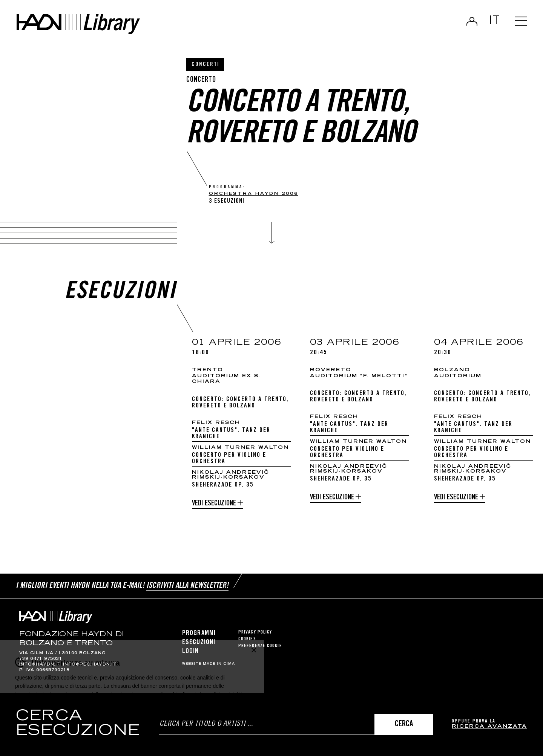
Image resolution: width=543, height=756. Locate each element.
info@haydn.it (40, 665)
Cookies (247, 639)
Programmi (199, 634)
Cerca (404, 725)
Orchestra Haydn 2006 (254, 194)
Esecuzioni (199, 643)
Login (472, 21)
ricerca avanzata (489, 727)
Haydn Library (78, 24)
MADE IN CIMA (219, 664)
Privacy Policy (255, 633)
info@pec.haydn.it (90, 665)
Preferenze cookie (260, 646)
